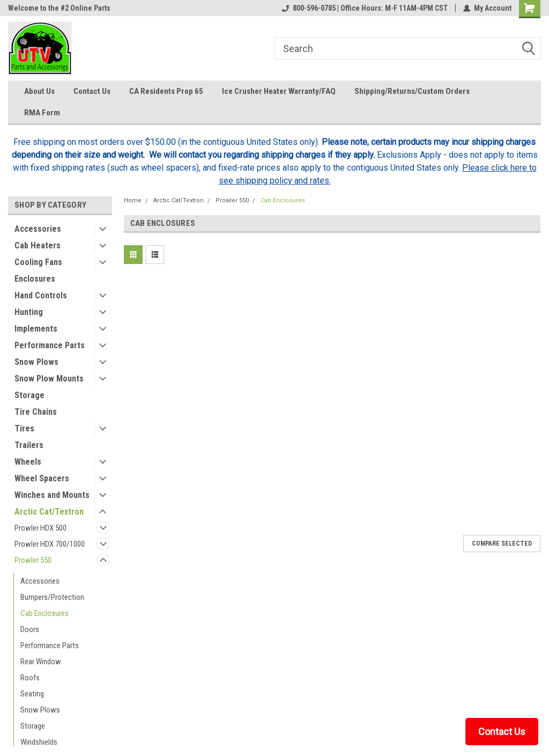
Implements (36, 329)
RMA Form (42, 113)
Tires (24, 428)
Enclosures (35, 279)
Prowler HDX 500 (40, 528)
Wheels (28, 462)
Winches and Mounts (52, 495)
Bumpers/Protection (52, 597)
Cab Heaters (38, 245)
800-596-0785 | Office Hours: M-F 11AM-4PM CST (365, 8)
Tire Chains (36, 412)
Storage (29, 395)
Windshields (39, 742)
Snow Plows (36, 362)
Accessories (38, 229)
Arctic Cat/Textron (49, 512)
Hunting (29, 312)
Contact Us (92, 91)
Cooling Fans (38, 262)
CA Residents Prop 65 (166, 91)
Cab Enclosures (44, 613)
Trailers (29, 445)
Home (133, 200)
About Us (39, 91)
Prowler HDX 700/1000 (50, 544)
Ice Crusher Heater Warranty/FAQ (279, 91)
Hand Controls (41, 295)
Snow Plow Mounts (49, 379)
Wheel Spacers (42, 478)
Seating (32, 694)
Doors (30, 629)
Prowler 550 (33, 560)
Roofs (30, 678)
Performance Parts (50, 345)
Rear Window (41, 662)
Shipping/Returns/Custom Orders (412, 91)
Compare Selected (502, 544)
